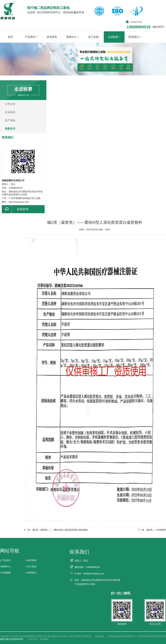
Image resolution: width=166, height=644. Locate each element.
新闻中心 (73, 37)
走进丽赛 (114, 37)
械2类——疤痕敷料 (156, 530)
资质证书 (10, 129)
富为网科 (44, 639)
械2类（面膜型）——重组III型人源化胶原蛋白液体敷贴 (60, 530)
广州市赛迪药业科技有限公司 (151, 636)
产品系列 (31, 37)
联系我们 (135, 37)
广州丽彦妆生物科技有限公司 (121, 636)
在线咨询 (15, 209)
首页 (10, 37)
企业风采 (10, 112)
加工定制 (93, 37)
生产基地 (10, 120)
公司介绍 (10, 104)
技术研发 (52, 37)
